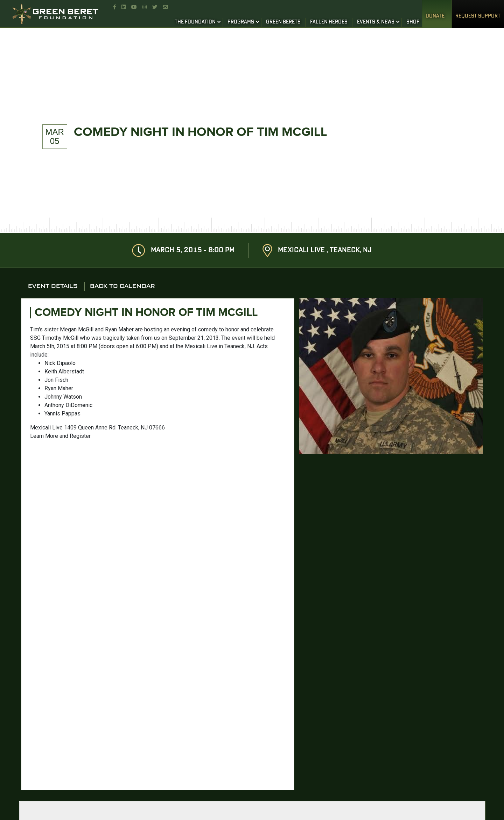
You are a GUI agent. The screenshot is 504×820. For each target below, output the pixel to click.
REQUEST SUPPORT (478, 16)
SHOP (413, 22)
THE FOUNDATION (195, 22)
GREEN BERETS (283, 22)
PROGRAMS (241, 22)
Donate (435, 16)
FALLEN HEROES (329, 22)
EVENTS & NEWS (376, 22)
